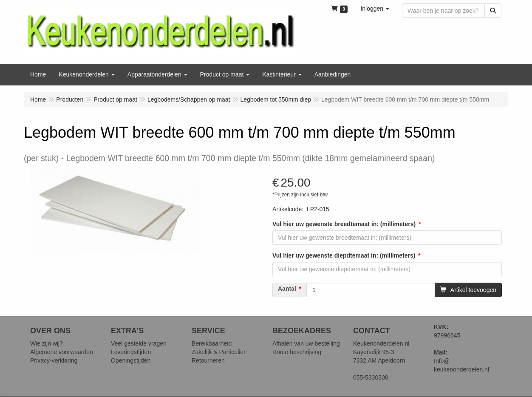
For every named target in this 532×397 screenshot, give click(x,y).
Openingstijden (131, 360)
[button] (375, 9)
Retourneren (208, 360)
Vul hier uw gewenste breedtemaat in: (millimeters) (344, 224)
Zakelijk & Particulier (219, 352)
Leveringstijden (131, 352)
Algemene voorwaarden (62, 352)
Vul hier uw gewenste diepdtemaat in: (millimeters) (344, 255)
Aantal (287, 289)
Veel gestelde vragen (139, 343)
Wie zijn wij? (47, 343)
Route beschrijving (297, 352)
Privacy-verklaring (54, 360)
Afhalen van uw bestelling (306, 343)
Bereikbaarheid (212, 343)
